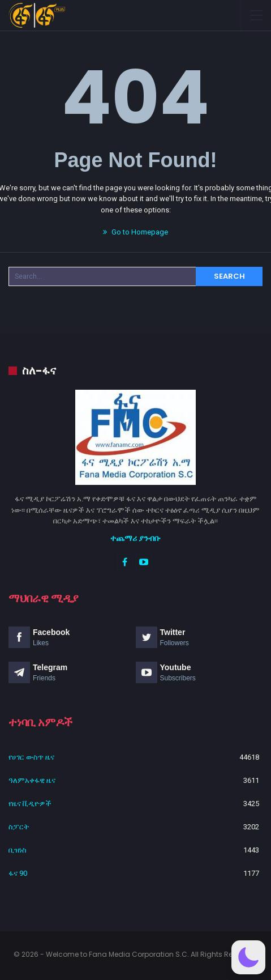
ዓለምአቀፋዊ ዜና (32, 780)
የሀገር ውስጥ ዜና (31, 757)
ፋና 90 (18, 873)
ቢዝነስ (18, 850)
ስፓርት (19, 827)
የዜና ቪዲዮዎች (30, 804)
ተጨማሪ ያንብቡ (135, 538)
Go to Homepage (135, 232)
